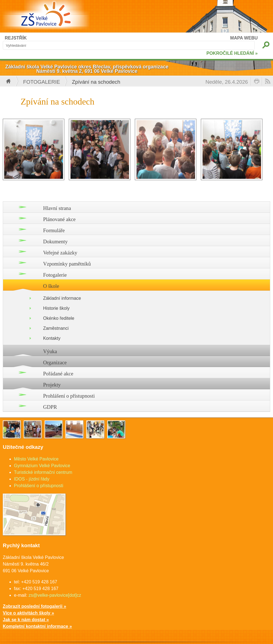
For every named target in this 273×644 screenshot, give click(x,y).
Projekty (52, 385)
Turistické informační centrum (43, 472)
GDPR (50, 407)
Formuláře (54, 230)
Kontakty (52, 338)
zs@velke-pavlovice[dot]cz (55, 595)
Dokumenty (55, 242)
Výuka (50, 351)
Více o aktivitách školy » (28, 613)
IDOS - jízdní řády (32, 479)
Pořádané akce (58, 374)
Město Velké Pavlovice (36, 459)
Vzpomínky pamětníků (67, 264)
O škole (51, 286)
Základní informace (62, 298)
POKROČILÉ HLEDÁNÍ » (232, 53)
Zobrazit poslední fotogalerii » (35, 606)
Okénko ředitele (59, 318)
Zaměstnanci (56, 328)
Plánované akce (59, 219)
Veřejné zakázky (60, 253)
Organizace (55, 362)
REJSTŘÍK (16, 38)
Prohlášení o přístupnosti (69, 396)
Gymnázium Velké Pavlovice (42, 466)
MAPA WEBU (244, 38)
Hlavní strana (57, 208)
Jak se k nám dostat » (26, 620)
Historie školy (56, 308)
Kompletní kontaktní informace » (37, 626)
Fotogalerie (42, 82)
